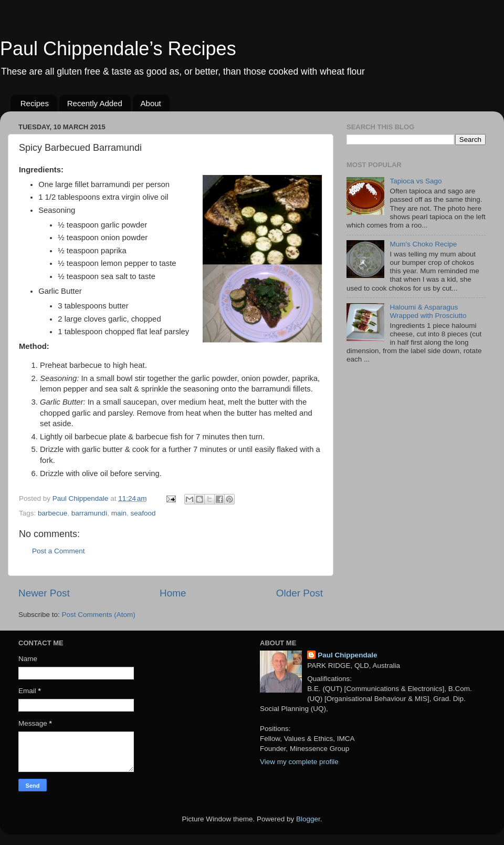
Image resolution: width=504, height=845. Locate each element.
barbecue (52, 513)
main (119, 513)
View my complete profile (299, 762)
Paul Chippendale (347, 655)
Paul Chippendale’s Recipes (118, 49)
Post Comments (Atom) (99, 615)
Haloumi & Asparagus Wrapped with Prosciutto (428, 311)
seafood (143, 513)
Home (173, 593)
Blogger (308, 819)
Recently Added (95, 103)
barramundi (89, 513)
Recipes (35, 103)
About (151, 103)
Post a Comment (59, 551)
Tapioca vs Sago (416, 181)
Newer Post (44, 593)
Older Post (300, 593)
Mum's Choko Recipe (423, 244)
